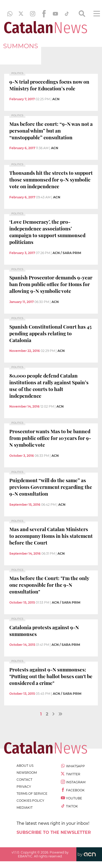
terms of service (32, 794)
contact (24, 780)
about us (25, 766)
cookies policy (30, 801)
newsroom (27, 773)
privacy (24, 787)
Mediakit (25, 808)
